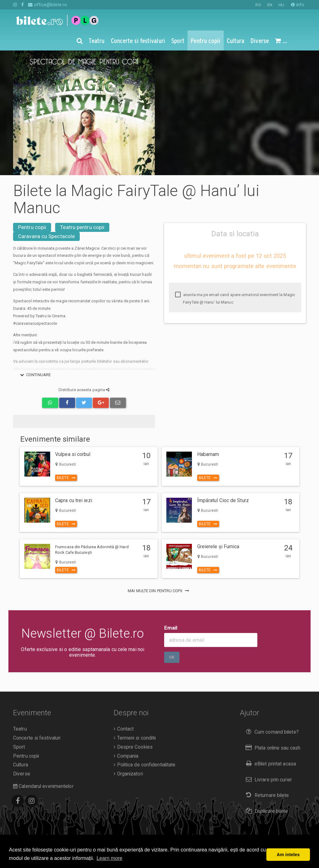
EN (270, 5)
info (298, 5)
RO (258, 5)
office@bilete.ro (48, 5)
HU (281, 5)
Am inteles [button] (288, 855)
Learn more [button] (110, 858)
